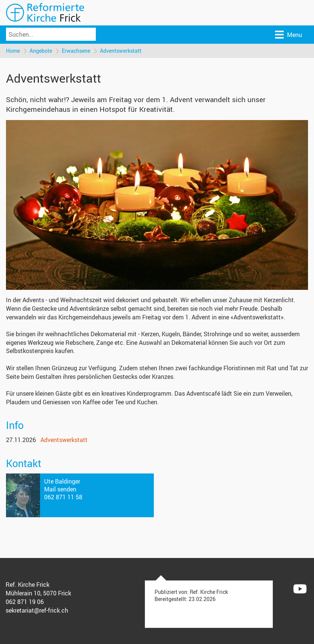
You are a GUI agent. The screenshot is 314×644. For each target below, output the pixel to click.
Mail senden (60, 489)
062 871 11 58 (63, 497)
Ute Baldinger (62, 481)
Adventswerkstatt (121, 51)
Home (13, 51)
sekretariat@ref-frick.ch (37, 610)
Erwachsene (76, 51)
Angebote (41, 51)
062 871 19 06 (25, 602)
